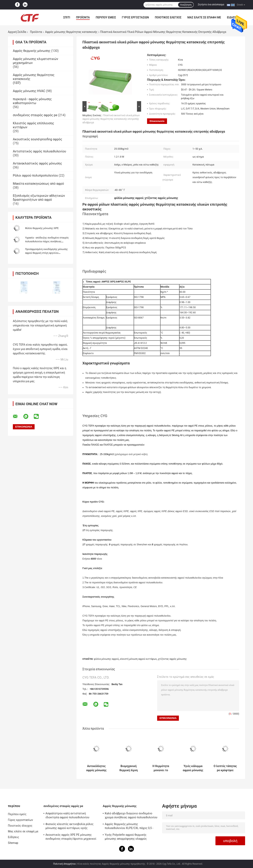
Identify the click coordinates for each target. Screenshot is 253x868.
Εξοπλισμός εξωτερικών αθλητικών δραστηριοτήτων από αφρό (39, 198)
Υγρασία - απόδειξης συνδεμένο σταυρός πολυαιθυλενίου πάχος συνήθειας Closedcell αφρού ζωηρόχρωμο (47, 241)
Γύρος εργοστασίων (135, 17)
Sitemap (13, 843)
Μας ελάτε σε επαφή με (204, 17)
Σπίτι (67, 17)
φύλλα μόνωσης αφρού (106, 659)
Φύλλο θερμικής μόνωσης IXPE (42, 228)
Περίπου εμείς (106, 17)
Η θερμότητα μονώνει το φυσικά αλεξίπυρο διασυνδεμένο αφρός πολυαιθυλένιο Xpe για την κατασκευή (161, 768)
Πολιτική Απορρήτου (64, 864)
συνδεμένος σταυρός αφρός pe (35, 115)
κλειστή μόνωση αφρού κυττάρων (138, 659)
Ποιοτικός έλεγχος (168, 17)
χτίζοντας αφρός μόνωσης (172, 659)
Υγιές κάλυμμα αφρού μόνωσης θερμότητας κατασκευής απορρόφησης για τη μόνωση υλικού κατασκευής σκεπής (193, 768)
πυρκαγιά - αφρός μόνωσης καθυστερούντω (32, 101)
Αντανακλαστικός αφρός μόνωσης (37, 163)
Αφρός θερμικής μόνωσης (32, 51)
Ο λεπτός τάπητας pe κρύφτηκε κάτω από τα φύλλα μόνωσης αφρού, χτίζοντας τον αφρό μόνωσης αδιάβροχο (225, 768)
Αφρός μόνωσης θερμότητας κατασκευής (71, 32)
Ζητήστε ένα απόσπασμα (211, 5)
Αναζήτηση (186, 5)
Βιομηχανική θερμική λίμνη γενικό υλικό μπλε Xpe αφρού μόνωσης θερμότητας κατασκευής (129, 768)
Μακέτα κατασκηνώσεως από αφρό (38, 184)
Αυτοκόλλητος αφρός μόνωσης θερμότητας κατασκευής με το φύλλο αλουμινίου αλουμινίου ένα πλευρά (96, 768)
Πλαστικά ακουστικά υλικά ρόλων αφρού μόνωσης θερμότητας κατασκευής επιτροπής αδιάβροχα (111, 119)
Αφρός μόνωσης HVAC (29, 91)
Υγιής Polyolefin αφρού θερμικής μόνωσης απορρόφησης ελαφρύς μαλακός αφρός (126, 837)
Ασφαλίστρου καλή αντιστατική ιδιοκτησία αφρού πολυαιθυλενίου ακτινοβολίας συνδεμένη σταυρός (67, 816)
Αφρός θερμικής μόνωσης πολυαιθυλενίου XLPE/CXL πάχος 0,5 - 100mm (129, 827)
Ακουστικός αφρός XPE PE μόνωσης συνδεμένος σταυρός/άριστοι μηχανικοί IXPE (71, 837)
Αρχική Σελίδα (17, 32)
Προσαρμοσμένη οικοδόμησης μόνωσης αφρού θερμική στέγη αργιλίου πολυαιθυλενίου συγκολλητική (46, 253)
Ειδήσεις (14, 837)
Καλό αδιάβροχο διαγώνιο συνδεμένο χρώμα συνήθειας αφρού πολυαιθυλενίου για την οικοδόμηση (131, 816)
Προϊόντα (83, 17)
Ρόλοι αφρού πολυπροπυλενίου (35, 175)
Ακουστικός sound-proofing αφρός (37, 139)
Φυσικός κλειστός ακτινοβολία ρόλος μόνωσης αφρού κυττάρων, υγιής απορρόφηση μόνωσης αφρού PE (69, 827)
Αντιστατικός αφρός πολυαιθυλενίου (39, 151)
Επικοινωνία (157, 121)
